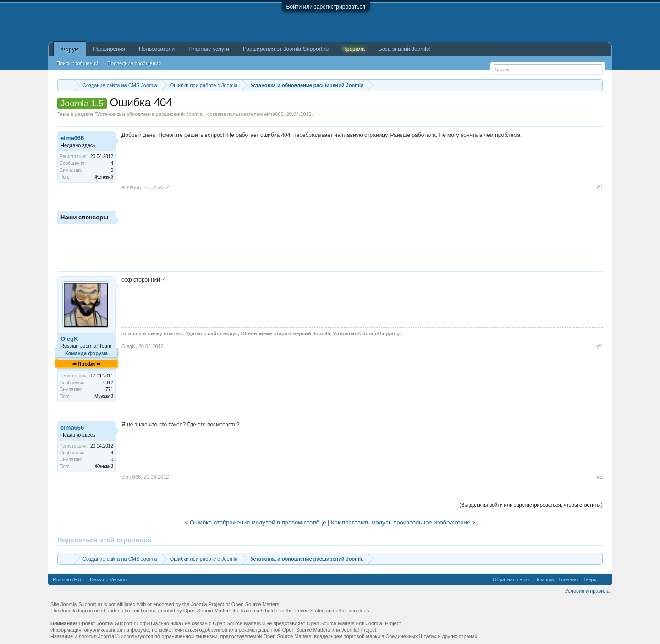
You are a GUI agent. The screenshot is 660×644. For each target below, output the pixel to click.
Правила (354, 49)
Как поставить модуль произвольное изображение (401, 522)
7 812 (107, 383)
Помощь (544, 579)
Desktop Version (108, 579)
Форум (70, 49)
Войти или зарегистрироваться (326, 7)
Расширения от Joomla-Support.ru (286, 49)
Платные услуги (209, 49)
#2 (600, 346)
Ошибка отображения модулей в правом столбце (258, 522)
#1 (600, 187)
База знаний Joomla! (405, 49)
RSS (604, 579)
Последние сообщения (134, 63)
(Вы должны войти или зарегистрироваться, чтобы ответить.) (531, 505)
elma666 (274, 114)
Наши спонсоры (84, 217)
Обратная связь (511, 579)
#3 (600, 477)
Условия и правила (587, 591)
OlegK (69, 339)
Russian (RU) (68, 579)
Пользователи (157, 49)
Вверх (589, 579)
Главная (568, 579)
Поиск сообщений (77, 63)
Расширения (109, 49)
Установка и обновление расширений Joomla (149, 114)
